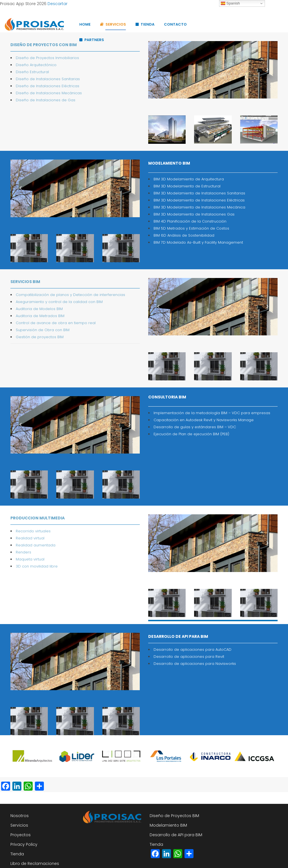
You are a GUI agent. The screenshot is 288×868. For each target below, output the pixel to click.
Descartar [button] (58, 4)
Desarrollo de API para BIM (176, 835)
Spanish (230, 3)
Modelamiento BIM (168, 825)
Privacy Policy (24, 844)
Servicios (19, 825)
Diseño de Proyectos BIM (174, 816)
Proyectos (21, 835)
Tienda (17, 854)
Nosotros (20, 816)
